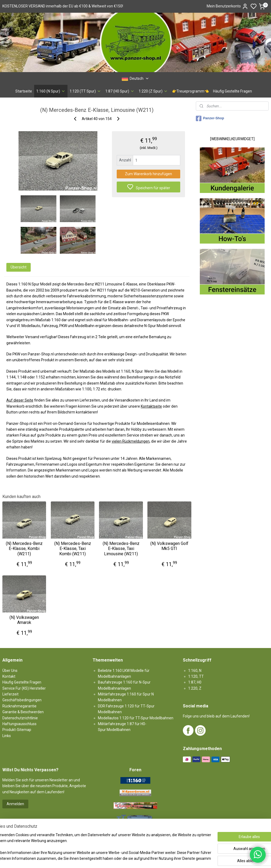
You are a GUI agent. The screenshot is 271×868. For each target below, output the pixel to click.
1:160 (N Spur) (51, 91)
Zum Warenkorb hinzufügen (148, 174)
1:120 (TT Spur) (85, 91)
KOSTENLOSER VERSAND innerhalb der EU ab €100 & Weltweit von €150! (63, 6)
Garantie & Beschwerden (23, 712)
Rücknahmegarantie (19, 706)
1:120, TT (196, 676)
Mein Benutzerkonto (227, 6)
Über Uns (10, 671)
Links (7, 736)
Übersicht (19, 267)
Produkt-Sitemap (17, 730)
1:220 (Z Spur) (153, 91)
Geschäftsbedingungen (22, 700)
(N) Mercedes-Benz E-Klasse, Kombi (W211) (24, 548)
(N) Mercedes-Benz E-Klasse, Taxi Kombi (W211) (73, 548)
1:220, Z (195, 688)
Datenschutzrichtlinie (20, 718)
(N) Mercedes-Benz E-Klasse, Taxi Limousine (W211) (121, 548)
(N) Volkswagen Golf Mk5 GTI (169, 546)
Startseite (24, 91)
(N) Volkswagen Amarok (24, 620)
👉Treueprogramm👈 (190, 91)
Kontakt (9, 676)
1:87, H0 (195, 682)
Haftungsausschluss (19, 724)
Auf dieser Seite (20, 400)
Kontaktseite (151, 406)
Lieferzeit (10, 694)
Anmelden (15, 804)
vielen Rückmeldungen (131, 441)
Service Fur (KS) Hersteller (24, 688)
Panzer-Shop (210, 118)
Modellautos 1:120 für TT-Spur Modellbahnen (136, 718)
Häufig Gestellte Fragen (232, 91)
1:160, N (195, 671)
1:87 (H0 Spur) (120, 91)
